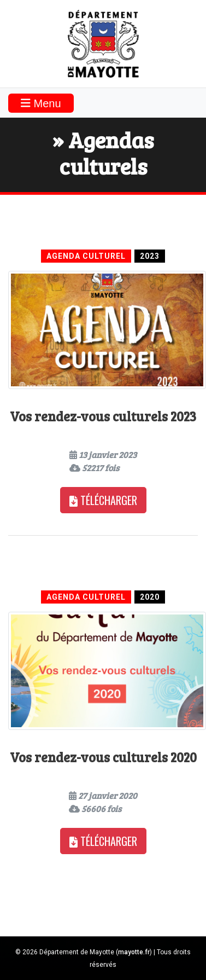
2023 (150, 256)
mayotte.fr (134, 952)
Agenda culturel (86, 256)
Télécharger (103, 500)
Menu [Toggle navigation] (41, 103)
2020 (150, 597)
